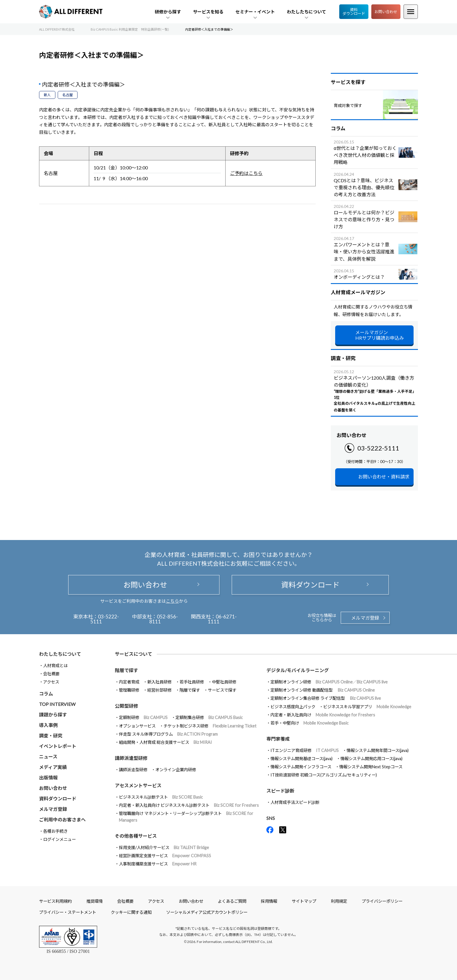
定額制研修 (143, 717)
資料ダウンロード (354, 12)
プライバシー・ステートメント (68, 912)
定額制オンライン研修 (329, 682)
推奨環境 (94, 901)
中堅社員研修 (224, 682)
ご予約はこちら (246, 173)
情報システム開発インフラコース (301, 767)
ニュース (48, 757)
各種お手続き (55, 831)
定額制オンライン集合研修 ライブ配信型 (326, 698)
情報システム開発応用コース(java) (371, 759)
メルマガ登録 (365, 618)
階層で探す (190, 690)
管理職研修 (129, 690)
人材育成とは (55, 666)
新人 (47, 95)
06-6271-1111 (222, 619)
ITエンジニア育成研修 (305, 750)
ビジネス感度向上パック (293, 707)
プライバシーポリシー (382, 901)
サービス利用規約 (55, 901)
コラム (46, 694)
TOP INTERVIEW (57, 704)
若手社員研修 (192, 682)
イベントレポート (58, 746)
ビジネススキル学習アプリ (367, 707)
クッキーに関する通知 (131, 912)
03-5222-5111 (378, 448)
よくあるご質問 (232, 901)
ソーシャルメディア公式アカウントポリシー (207, 912)
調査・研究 (51, 736)
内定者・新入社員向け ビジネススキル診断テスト (189, 805)
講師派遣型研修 (133, 770)
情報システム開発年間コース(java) (378, 750)
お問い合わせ (386, 12)
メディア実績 (53, 767)
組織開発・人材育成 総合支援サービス (165, 742)
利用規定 (339, 901)
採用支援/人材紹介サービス (164, 847)
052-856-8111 (164, 619)
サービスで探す (222, 690)
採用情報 (269, 901)
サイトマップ (304, 901)
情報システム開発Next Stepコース (371, 767)
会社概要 (51, 674)
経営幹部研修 (159, 690)
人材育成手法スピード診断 (295, 802)
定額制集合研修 (209, 717)
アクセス (51, 682)
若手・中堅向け (310, 723)
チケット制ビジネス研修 (210, 726)
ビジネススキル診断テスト (161, 797)
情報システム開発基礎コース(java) (302, 759)
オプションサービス (137, 726)
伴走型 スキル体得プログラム (168, 734)
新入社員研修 (159, 682)
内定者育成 (129, 682)
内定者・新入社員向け (323, 715)
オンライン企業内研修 (176, 770)
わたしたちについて (60, 654)
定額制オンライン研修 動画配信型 (323, 690)
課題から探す (53, 715)
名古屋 (68, 95)
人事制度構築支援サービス (158, 864)
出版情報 (48, 777)
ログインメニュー (59, 839)
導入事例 (48, 725)
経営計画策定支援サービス (165, 856)
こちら (172, 601)
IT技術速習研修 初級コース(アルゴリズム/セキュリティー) (324, 775)
